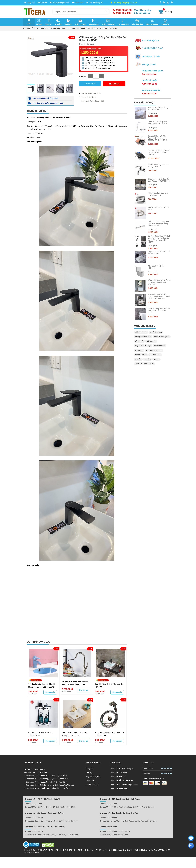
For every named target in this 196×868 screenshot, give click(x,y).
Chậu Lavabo (80, 22)
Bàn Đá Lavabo (152, 22)
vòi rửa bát (139, 341)
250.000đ (152, 171)
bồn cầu (138, 359)
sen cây (156, 359)
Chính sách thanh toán (119, 789)
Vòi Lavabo (94, 22)
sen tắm (147, 359)
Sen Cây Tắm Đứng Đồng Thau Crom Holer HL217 (158, 123)
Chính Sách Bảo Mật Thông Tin (122, 769)
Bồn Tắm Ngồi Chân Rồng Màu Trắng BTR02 (158, 109)
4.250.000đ (153, 130)
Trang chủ (29, 3)
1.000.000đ (67, 740)
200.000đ (152, 213)
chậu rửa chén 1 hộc (143, 346)
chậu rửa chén (159, 346)
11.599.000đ (154, 158)
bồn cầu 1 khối (155, 355)
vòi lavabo (139, 350)
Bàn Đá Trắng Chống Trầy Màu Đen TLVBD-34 (110, 686)
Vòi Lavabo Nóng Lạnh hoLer (58, 28)
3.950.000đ (153, 248)
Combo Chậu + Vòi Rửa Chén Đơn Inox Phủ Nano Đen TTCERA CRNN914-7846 (159, 138)
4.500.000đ (153, 317)
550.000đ (152, 187)
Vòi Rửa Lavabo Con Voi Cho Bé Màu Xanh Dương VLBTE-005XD (42, 686)
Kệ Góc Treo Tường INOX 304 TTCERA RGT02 (40, 734)
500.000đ (100, 691)
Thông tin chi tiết (37, 111)
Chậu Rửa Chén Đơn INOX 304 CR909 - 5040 (158, 194)
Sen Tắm (58, 22)
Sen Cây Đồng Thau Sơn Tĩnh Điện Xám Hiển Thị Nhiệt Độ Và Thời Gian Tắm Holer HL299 (159, 239)
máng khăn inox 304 (143, 337)
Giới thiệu (42, 3)
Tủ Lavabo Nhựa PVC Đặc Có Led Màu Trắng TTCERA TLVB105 (159, 282)
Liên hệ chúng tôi (95, 3)
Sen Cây (48, 22)
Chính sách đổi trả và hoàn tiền (122, 781)
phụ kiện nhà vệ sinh (162, 337)
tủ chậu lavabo (141, 355)
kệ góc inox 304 (156, 332)
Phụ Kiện (165, 22)
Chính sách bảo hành (118, 777)
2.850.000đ (153, 144)
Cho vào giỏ (50, 692)
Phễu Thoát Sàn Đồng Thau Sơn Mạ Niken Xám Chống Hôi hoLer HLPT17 (159, 224)
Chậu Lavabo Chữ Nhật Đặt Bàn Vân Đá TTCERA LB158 (159, 180)
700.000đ (33, 691)
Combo (39, 22)
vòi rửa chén (151, 341)
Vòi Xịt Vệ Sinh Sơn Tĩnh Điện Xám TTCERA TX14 (110, 734)
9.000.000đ (153, 116)
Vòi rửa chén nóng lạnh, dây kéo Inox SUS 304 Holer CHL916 (75, 683)
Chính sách (78, 3)
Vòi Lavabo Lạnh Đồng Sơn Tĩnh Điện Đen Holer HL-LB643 (95, 28)
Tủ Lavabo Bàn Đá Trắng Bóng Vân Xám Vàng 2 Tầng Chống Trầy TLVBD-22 (159, 296)
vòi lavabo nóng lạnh (154, 350)
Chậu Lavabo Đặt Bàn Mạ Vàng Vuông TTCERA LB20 (75, 734)
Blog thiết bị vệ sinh (60, 3)
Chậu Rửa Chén (108, 22)
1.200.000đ (153, 232)
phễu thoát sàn (141, 332)
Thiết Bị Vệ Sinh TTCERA (145, 364)
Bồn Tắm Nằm (137, 22)
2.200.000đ (67, 689)
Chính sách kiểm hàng (118, 773)
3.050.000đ (153, 275)
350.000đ (33, 740)
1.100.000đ (153, 258)
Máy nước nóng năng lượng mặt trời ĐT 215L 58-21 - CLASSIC (159, 152)
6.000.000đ (153, 288)
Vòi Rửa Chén (123, 22)
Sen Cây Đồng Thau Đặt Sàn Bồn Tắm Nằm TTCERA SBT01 (159, 311)
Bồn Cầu (68, 22)
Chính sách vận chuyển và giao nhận (124, 785)
